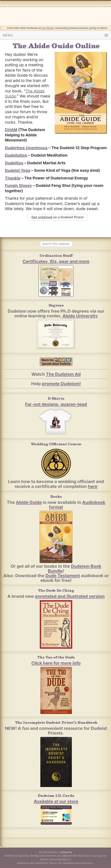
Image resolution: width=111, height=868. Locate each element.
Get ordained (42, 217)
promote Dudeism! (61, 384)
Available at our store (56, 801)
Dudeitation (16, 155)
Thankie (13, 178)
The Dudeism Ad (63, 374)
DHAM (11, 130)
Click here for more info (56, 663)
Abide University (80, 316)
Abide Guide (29, 502)
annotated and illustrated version (70, 596)
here (93, 486)
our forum (48, 28)
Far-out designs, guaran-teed (56, 404)
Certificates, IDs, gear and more (56, 261)
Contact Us (66, 852)
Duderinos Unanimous (26, 148)
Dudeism (62, 16)
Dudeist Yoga (18, 170)
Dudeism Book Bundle (75, 569)
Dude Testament (63, 576)
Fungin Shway (18, 186)
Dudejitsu (14, 163)
